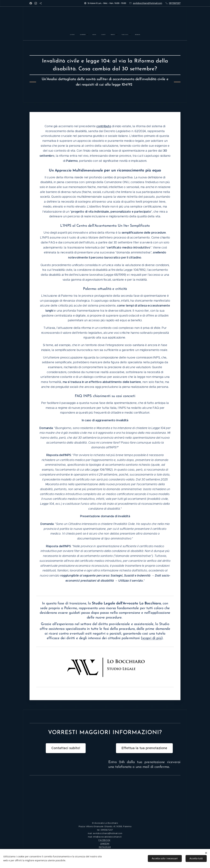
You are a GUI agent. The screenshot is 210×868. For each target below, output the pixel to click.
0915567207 (175, 3)
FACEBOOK (104, 840)
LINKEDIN (105, 844)
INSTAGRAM (105, 847)
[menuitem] (88, 35)
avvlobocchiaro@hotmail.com (147, 3)
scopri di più (152, 638)
